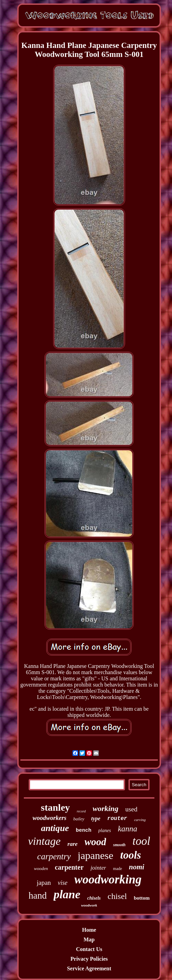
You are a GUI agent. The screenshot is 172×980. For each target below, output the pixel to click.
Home (89, 930)
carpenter (69, 867)
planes (105, 831)
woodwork (89, 905)
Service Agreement (89, 968)
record (81, 811)
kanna (127, 829)
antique (55, 828)
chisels (94, 898)
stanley (55, 807)
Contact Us (89, 949)
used (131, 809)
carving (140, 820)
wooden (41, 868)
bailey (79, 819)
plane (67, 894)
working (106, 808)
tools (131, 855)
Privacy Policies (89, 959)
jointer (98, 868)
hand (38, 896)
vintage (44, 841)
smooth (119, 845)
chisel (117, 896)
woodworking (108, 879)
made (117, 869)
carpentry (54, 856)
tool (141, 841)
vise (63, 883)
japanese (95, 855)
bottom (142, 898)
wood (95, 842)
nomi (136, 867)
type (96, 818)
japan (44, 883)
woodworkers (49, 818)
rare (72, 844)
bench (84, 831)
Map (89, 939)
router (117, 819)
